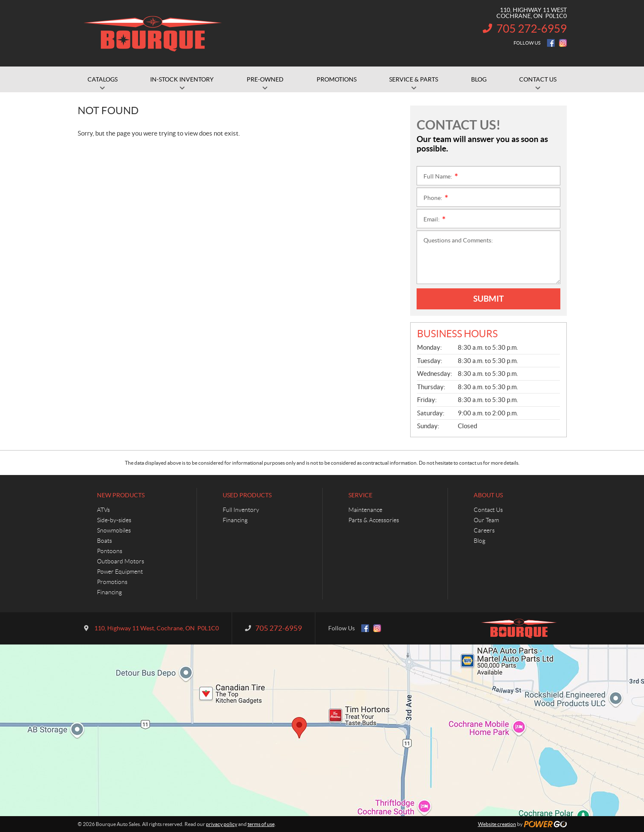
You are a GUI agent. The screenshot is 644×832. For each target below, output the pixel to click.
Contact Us (488, 510)
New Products (121, 495)
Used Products (247, 495)
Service (360, 495)
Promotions (112, 582)
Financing (109, 592)
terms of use (261, 824)
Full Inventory (241, 510)
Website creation (497, 824)
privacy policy (222, 824)
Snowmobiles (114, 530)
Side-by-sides (114, 520)
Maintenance (365, 510)
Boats (104, 541)
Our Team (486, 520)
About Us (488, 495)
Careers (484, 530)
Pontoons (110, 551)
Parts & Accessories (374, 520)
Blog (479, 541)
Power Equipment (120, 572)
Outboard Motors (121, 561)
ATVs (103, 510)
